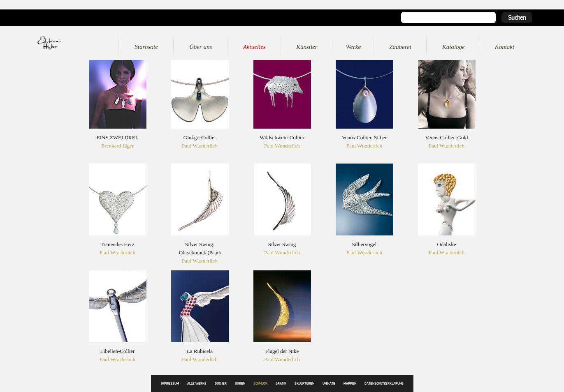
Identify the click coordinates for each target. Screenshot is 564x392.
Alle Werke (197, 384)
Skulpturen (304, 384)
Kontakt (505, 47)
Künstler (307, 47)
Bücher (221, 384)
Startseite (146, 47)
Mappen (350, 384)
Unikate (329, 384)
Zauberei (400, 47)
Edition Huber (61, 43)
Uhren (240, 384)
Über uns (201, 47)
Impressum (170, 384)
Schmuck (260, 384)
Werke (353, 47)
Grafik (281, 384)
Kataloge (454, 47)
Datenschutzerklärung (384, 384)
